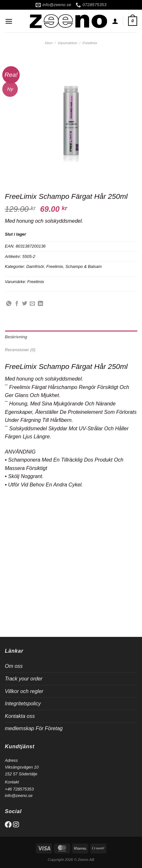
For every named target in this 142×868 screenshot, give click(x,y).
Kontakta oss (20, 716)
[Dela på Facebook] (17, 304)
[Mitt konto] (115, 21)
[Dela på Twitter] (25, 304)
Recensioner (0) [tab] (20, 350)
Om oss (14, 666)
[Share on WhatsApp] (9, 304)
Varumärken (67, 43)
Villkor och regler (24, 691)
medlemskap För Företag (34, 728)
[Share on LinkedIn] (40, 304)
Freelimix (90, 43)
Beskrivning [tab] (16, 337)
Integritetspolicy (23, 704)
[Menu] (9, 21)
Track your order (24, 679)
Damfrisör (35, 266)
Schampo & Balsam (83, 266)
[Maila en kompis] (32, 304)
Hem (49, 43)
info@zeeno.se (19, 796)
